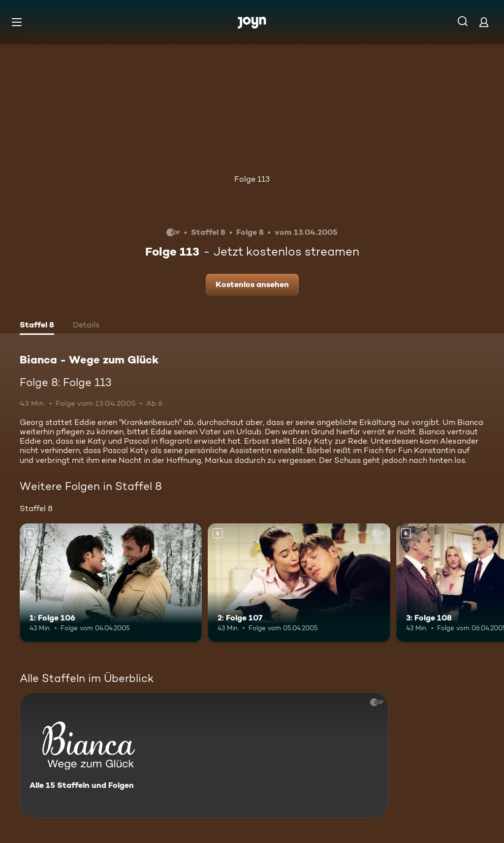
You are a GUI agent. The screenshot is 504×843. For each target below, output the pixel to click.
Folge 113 (252, 179)
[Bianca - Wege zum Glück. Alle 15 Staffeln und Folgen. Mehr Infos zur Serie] (204, 755)
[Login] (484, 22)
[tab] (37, 326)
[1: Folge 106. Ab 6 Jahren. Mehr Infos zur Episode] (111, 583)
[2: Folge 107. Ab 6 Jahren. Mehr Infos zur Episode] (299, 583)
